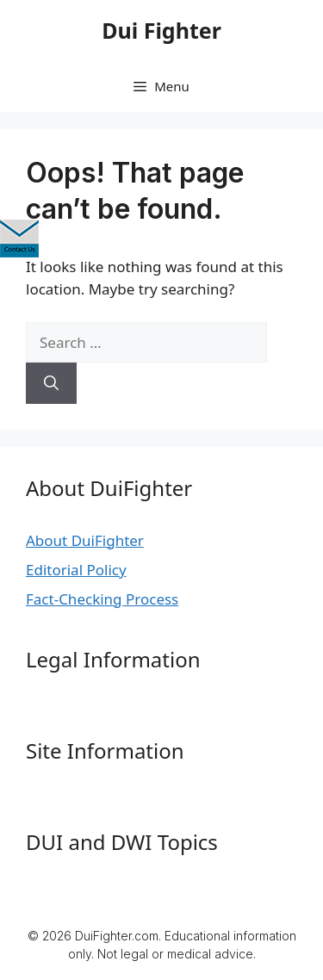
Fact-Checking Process (102, 599)
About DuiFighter (85, 540)
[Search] (51, 383)
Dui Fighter (161, 30)
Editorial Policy (76, 570)
